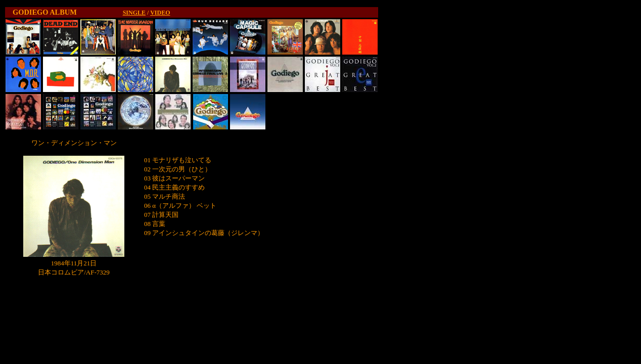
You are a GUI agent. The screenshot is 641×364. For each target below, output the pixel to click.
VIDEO (160, 13)
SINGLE (134, 13)
